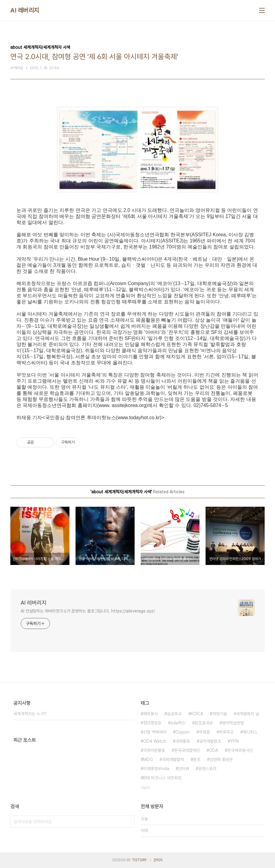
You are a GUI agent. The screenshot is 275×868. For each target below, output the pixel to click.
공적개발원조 (210, 741)
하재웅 (204, 732)
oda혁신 (178, 723)
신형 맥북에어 (155, 732)
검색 (129, 822)
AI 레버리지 (25, 10)
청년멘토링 (152, 723)
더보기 (145, 788)
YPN (234, 741)
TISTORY (139, 860)
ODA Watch (155, 741)
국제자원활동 (154, 750)
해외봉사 (150, 714)
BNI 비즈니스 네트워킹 (162, 778)
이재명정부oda (156, 769)
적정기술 (220, 714)
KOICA (197, 714)
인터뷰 (184, 769)
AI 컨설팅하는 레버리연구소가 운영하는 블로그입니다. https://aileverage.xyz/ (88, 611)
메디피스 (250, 732)
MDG (148, 759)
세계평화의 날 (248, 714)
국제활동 (183, 741)
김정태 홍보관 (221, 759)
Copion (183, 732)
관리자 (158, 860)
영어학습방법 (233, 723)
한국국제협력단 (187, 750)
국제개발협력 (173, 759)
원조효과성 (204, 723)
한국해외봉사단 (240, 750)
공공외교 (174, 714)
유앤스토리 (207, 769)
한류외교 (226, 732)
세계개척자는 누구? (30, 714)
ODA (213, 750)
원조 (197, 759)
